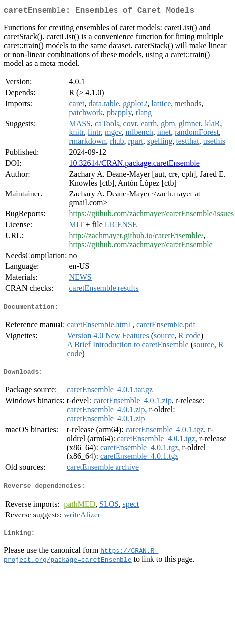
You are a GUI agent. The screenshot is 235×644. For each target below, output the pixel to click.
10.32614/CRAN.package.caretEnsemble (134, 165)
